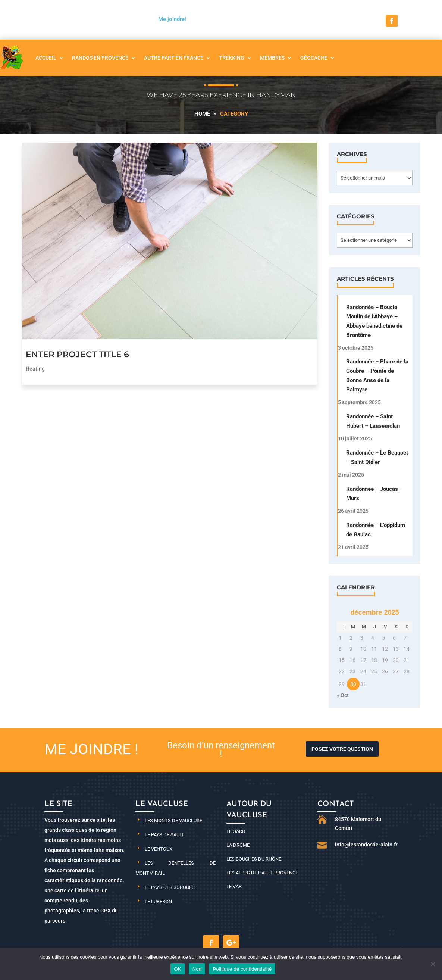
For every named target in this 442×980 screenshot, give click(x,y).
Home (202, 114)
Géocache (314, 58)
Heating (35, 369)
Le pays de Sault (164, 835)
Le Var (234, 887)
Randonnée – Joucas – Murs (374, 494)
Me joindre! (172, 19)
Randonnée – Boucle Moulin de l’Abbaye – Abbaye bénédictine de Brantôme (374, 321)
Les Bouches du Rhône (254, 859)
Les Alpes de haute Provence (262, 873)
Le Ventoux (159, 849)
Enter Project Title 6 (77, 354)
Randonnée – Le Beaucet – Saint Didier (377, 457)
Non (197, 969)
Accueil (46, 58)
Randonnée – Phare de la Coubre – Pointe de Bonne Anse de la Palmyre (377, 376)
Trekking (232, 58)
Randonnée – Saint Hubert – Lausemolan (373, 421)
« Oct (343, 695)
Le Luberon (158, 901)
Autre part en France (174, 58)
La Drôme (238, 845)
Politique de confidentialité (242, 969)
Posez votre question (342, 749)
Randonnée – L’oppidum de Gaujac (376, 530)
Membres (272, 58)
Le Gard (236, 831)
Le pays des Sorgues (170, 887)
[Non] (433, 964)
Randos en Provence (100, 58)
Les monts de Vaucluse (173, 820)
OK (178, 969)
